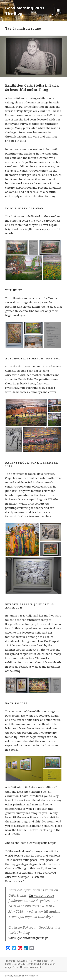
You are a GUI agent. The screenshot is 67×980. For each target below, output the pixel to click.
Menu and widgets (58, 14)
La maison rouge (42, 895)
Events (30, 964)
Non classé (43, 961)
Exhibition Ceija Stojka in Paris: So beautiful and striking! (32, 87)
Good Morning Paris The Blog (25, 10)
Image (12, 961)
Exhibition (39, 964)
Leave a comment (32, 967)
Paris (15, 967)
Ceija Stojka (20, 964)
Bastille (9, 964)
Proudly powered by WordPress (21, 976)
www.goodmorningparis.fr (28, 938)
